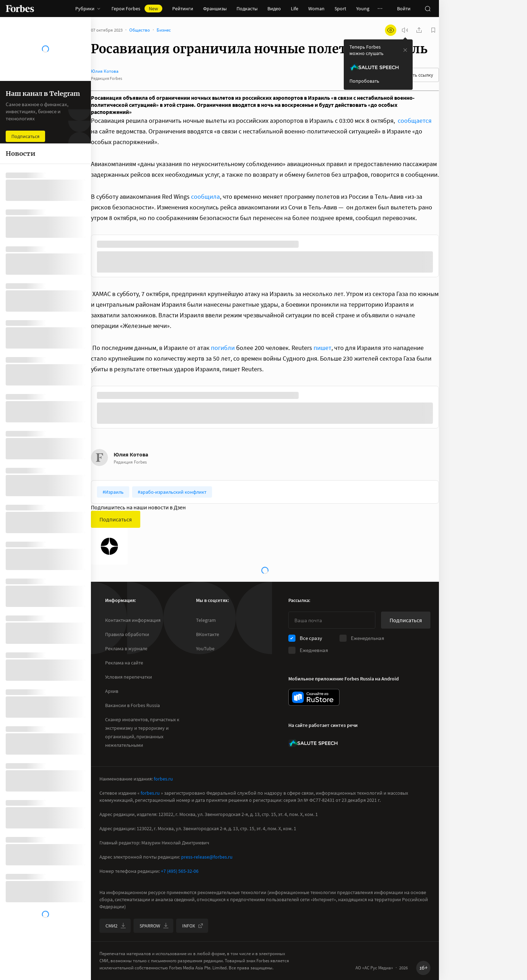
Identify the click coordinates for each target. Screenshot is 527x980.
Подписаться (116, 519)
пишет (322, 348)
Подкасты (247, 9)
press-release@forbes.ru (207, 857)
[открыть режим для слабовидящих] (391, 30)
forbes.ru (163, 779)
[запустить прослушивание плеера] (405, 30)
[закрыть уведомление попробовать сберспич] (405, 50)
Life (295, 9)
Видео (274, 9)
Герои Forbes (137, 9)
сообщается (415, 121)
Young (363, 9)
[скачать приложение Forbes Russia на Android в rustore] (314, 697)
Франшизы (215, 9)
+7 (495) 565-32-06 (180, 871)
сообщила (205, 196)
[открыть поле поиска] (428, 9)
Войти (404, 9)
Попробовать (364, 81)
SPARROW (154, 926)
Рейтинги (183, 9)
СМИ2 (116, 926)
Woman (316, 9)
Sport (340, 9)
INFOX (193, 926)
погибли (223, 348)
